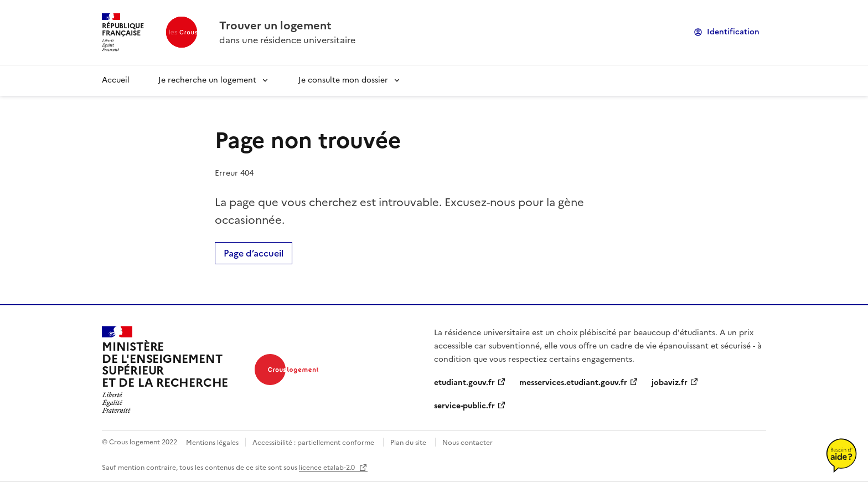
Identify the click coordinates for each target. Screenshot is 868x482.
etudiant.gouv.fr (464, 383)
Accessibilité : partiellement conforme (313, 443)
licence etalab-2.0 (328, 468)
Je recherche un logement (207, 80)
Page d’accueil (254, 253)
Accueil (116, 80)
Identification (733, 32)
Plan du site (408, 443)
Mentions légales (212, 443)
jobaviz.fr (670, 383)
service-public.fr (464, 406)
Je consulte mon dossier (343, 80)
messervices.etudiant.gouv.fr (573, 383)
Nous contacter (467, 443)
